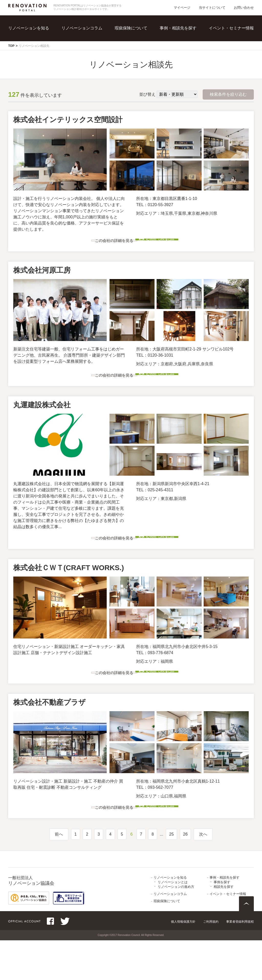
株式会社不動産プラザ (50, 734)
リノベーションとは (173, 922)
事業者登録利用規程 (240, 961)
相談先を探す (224, 926)
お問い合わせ (244, 8)
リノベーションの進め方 (176, 926)
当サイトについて (212, 8)
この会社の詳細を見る (81, 245)
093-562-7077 (155, 819)
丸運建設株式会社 (42, 421)
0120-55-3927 (155, 205)
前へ (59, 874)
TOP (11, 46)
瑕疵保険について (131, 28)
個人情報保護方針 (183, 961)
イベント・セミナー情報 (231, 28)
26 (185, 874)
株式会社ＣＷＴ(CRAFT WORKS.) (69, 592)
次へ (203, 874)
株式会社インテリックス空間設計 (68, 120)
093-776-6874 (155, 677)
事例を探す (222, 922)
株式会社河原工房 (42, 278)
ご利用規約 (211, 961)
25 (171, 874)
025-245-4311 (155, 506)
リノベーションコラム (82, 28)
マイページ (182, 8)
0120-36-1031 (155, 363)
